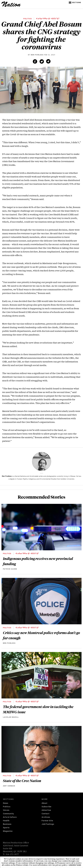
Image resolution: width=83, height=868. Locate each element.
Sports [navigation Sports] (6, 828)
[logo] (11, 6)
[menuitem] (22, 803)
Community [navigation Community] (8, 814)
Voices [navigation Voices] (6, 810)
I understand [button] (74, 865)
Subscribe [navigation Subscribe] (46, 807)
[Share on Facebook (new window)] (35, 61)
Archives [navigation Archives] (46, 817)
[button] (75, 3)
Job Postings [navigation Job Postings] (48, 824)
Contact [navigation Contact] (45, 814)
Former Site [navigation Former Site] (47, 821)
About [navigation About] (44, 803)
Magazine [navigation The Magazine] (8, 831)
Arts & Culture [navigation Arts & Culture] (10, 817)
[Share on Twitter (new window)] (42, 61)
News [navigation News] (5, 803)
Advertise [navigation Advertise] (46, 810)
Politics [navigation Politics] (7, 807)
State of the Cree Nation (22, 781)
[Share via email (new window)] (48, 61)
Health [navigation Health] (6, 821)
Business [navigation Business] (7, 824)
